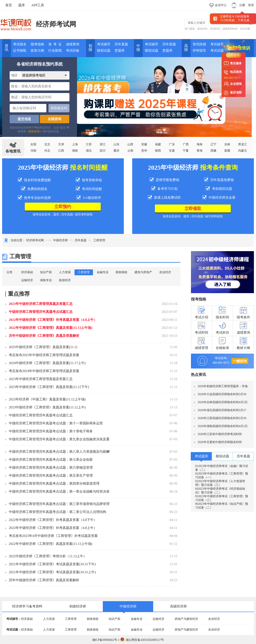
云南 (130, 151)
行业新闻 (55, 50)
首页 (9, 5)
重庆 (116, 151)
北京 (47, 144)
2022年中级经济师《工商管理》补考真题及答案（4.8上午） (53, 320)
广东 (172, 144)
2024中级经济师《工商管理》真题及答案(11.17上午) (47, 363)
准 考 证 (55, 44)
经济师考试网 (56, 24)
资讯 (7, 48)
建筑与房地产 (143, 272)
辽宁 (213, 144)
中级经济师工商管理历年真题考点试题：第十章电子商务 (51, 431)
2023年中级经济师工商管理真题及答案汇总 (41, 304)
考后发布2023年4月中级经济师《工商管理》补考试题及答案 (53, 536)
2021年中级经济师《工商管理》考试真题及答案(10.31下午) (52, 564)
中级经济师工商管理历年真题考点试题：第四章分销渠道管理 (54, 483)
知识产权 (46, 272)
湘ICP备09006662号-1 (106, 640)
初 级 (90, 48)
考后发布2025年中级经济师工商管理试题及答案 (44, 355)
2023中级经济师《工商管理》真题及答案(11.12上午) (47, 407)
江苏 (89, 144)
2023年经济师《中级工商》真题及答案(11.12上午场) (47, 399)
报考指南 (37, 44)
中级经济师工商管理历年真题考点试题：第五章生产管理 (51, 475)
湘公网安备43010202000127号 (142, 640)
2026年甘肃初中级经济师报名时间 (220, 442)
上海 (75, 144)
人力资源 (65, 272)
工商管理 (84, 272)
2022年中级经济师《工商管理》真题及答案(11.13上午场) (51, 328)
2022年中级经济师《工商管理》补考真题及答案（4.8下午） (53, 520)
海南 (200, 144)
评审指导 (199, 50)
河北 (47, 151)
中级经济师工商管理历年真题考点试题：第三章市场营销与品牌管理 (59, 504)
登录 (251, 5)
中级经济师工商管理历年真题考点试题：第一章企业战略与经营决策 (59, 491)
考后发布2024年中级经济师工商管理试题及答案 (44, 371)
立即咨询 (234, 55)
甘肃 (172, 151)
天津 (61, 144)
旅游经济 (65, 280)
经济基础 (27, 272)
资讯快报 (199, 44)
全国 (33, 144)
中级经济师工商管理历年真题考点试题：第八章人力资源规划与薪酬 (59, 452)
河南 (33, 151)
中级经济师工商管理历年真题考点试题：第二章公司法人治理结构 (57, 512)
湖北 (89, 151)
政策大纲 (37, 50)
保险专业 (46, 280)
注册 (242, 5)
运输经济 (27, 280)
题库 (22, 5)
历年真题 (121, 44)
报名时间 (202, 29)
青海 (200, 151)
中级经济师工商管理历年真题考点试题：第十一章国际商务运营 (56, 423)
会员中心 (221, 5)
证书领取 (20, 50)
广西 (186, 144)
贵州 (144, 151)
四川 (103, 151)
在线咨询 (55, 119)
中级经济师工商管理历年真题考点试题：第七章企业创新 (51, 460)
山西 (130, 144)
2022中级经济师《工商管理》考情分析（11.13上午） (48, 556)
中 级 (138, 48)
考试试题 (217, 50)
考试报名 (20, 44)
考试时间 (215, 29)
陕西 (158, 151)
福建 (158, 144)
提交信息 (24, 119)
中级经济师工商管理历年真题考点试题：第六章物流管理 (51, 468)
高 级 (186, 48)
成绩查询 (73, 44)
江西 (61, 151)
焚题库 (120, 50)
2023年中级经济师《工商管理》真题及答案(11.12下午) (49, 387)
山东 (116, 144)
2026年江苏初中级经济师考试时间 (220, 434)
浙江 (103, 144)
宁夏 (186, 151)
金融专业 (103, 272)
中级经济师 (60, 240)
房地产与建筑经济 (186, 619)
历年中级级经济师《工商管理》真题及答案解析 (44, 336)
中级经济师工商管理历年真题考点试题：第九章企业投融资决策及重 (59, 439)
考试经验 (73, 50)
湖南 (75, 151)
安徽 (144, 144)
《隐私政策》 (34, 131)
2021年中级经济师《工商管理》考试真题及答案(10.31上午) (52, 572)
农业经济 (165, 272)
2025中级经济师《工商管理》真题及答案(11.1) (43, 347)
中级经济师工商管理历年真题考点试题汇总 (41, 312)
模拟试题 (104, 50)
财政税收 (121, 272)
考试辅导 (104, 44)
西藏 (213, 151)
